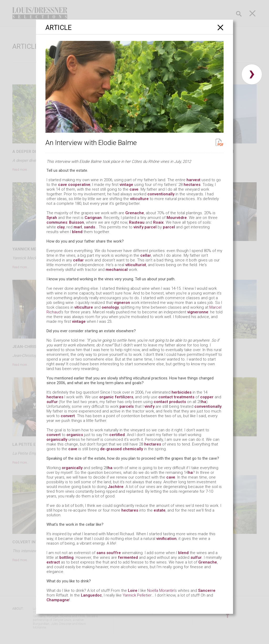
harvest (193, 180)
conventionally (161, 194)
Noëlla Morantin (161, 591)
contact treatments (176, 397)
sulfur (52, 402)
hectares (192, 185)
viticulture (139, 199)
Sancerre (207, 591)
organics (75, 435)
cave (134, 189)
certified (117, 435)
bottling (66, 557)
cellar (146, 255)
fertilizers (124, 397)
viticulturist (136, 265)
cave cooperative (74, 185)
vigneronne (198, 312)
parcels (127, 406)
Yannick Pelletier (137, 595)
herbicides (182, 392)
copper (207, 397)
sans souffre (109, 553)
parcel (151, 227)
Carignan (93, 218)
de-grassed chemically (121, 449)
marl (78, 227)
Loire (133, 591)
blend (77, 232)
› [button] (252, 74)
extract (53, 562)
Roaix (158, 222)
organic (107, 397)
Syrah (52, 218)
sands (89, 227)
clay (61, 227)
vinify (138, 227)
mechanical (117, 270)
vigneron (122, 303)
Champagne (58, 600)
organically (57, 439)
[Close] (221, 27)
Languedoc (91, 595)
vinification (166, 539)
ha (204, 402)
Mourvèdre (177, 218)
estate (160, 510)
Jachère (116, 487)
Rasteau (137, 222)
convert (68, 416)
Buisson (77, 222)
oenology (110, 307)
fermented (128, 557)
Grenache (135, 213)
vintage (126, 185)
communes (57, 222)
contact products (170, 402)
